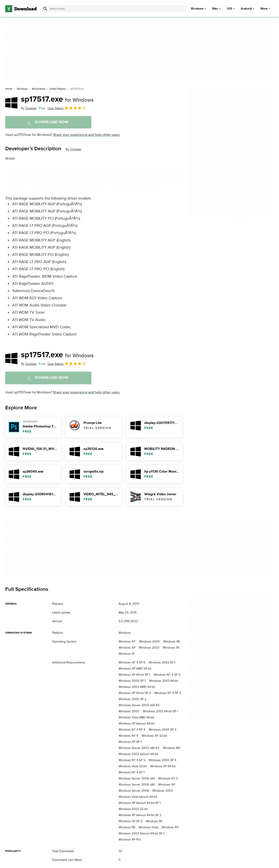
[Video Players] (58, 89)
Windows (197, 9)
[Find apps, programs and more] (114, 9)
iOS (229, 9)
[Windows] (22, 89)
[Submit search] (45, 9)
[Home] (9, 89)
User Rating (67, 108)
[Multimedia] (39, 89)
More (266, 9)
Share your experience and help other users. (87, 135)
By (29, 108)
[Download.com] (21, 9)
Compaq (76, 149)
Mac (215, 9)
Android (246, 9)
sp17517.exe (57, 99)
